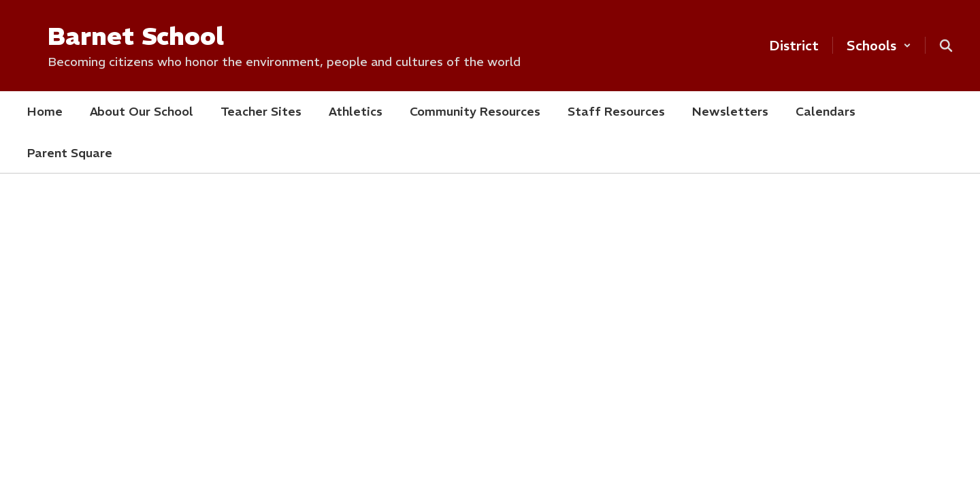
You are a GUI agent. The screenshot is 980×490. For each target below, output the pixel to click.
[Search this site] (946, 46)
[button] (879, 45)
